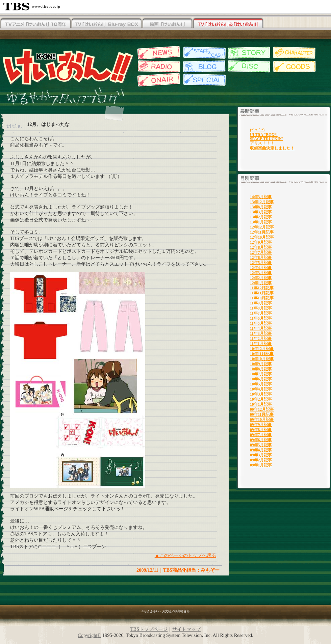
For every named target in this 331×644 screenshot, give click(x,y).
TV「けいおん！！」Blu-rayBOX (35, 24)
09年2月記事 (261, 460)
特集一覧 (203, 80)
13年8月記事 (261, 207)
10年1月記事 (261, 404)
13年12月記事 (262, 202)
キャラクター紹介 (295, 53)
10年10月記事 (262, 359)
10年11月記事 (262, 354)
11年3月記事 (261, 333)
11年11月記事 (262, 293)
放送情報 (158, 80)
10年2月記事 (261, 399)
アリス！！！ (262, 143)
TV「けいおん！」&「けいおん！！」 (228, 24)
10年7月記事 (261, 374)
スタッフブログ (203, 66)
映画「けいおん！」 (167, 24)
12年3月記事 (261, 273)
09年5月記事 (261, 445)
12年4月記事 (261, 268)
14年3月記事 (261, 197)
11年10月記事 (262, 298)
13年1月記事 (261, 222)
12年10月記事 (262, 237)
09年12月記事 (262, 409)
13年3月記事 (261, 212)
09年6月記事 (261, 440)
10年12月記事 (262, 349)
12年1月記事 (261, 283)
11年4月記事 (261, 328)
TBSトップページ (149, 629)
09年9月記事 (261, 425)
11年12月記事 (262, 288)
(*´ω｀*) (257, 130)
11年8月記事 (261, 308)
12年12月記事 (262, 227)
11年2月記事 (261, 339)
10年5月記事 (261, 384)
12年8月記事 (261, 247)
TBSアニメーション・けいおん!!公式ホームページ (68, 66)
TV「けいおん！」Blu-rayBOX (106, 24)
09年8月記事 (261, 430)
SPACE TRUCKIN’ (266, 139)
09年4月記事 (261, 450)
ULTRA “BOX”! (264, 135)
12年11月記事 (262, 232)
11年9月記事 (261, 303)
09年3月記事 (261, 455)
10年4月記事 (261, 389)
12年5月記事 (261, 263)
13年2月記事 (261, 217)
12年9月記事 (261, 242)
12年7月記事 (261, 252)
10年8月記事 (261, 369)
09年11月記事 (262, 414)
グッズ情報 (295, 66)
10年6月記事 (261, 379)
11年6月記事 (261, 318)
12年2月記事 (261, 278)
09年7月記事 (261, 435)
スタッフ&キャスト (203, 53)
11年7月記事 (261, 313)
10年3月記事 (261, 394)
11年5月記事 (261, 323)
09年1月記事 (261, 465)
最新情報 (158, 53)
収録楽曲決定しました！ (272, 148)
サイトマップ (186, 629)
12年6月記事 (261, 258)
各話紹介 (249, 53)
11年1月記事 (261, 344)
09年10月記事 (262, 420)
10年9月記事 (261, 364)
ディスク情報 (249, 66)
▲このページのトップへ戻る (185, 555)
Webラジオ (158, 66)
